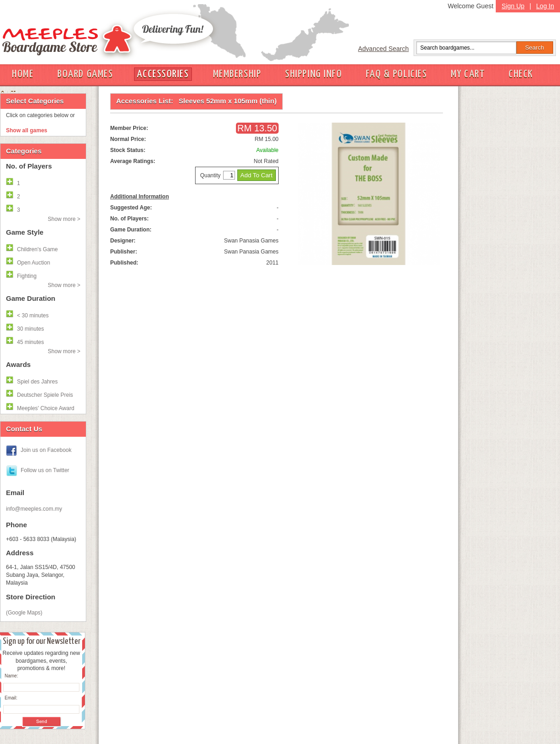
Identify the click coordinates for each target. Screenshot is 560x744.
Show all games (27, 130)
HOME (23, 74)
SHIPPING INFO (314, 74)
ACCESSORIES (163, 74)
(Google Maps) (24, 613)
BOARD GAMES (85, 74)
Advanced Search (384, 49)
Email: (11, 698)
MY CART (468, 74)
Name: (11, 676)
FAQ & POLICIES (396, 74)
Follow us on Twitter (45, 470)
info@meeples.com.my (34, 509)
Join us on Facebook (46, 450)
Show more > (64, 219)
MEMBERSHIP (237, 74)
